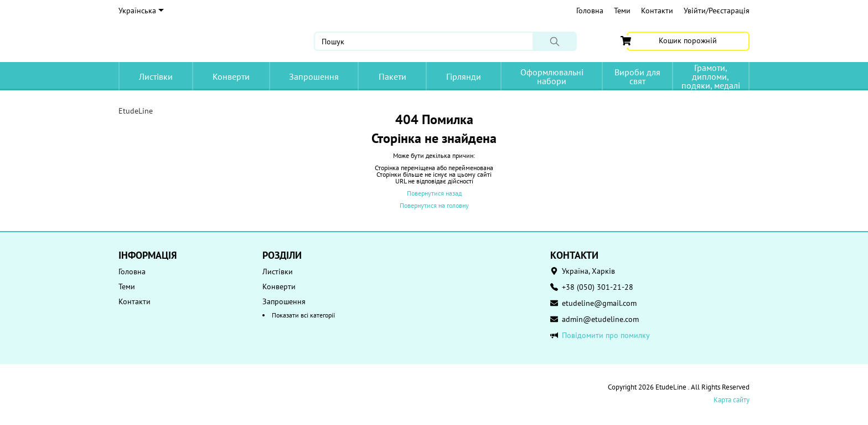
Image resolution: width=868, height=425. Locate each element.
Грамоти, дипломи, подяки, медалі (711, 76)
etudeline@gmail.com (599, 303)
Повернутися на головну (434, 205)
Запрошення (314, 76)
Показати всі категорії (303, 315)
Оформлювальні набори (552, 76)
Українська (141, 11)
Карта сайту (732, 400)
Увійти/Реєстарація (717, 11)
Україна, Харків (588, 271)
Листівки (156, 76)
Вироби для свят (637, 76)
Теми (622, 11)
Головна (590, 11)
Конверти (231, 76)
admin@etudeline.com (600, 319)
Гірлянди (464, 76)
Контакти (657, 11)
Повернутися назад (434, 193)
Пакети (392, 76)
